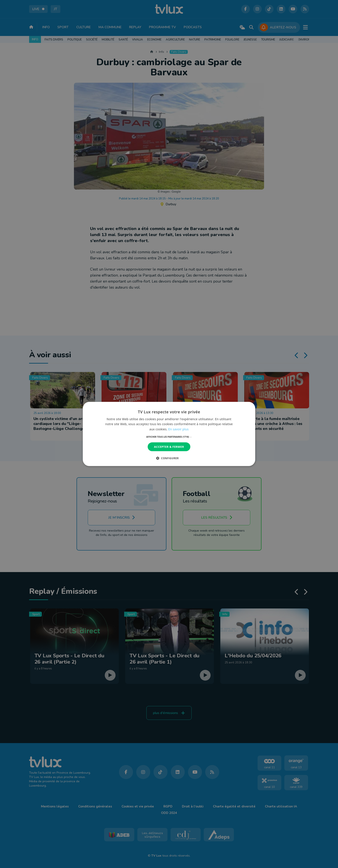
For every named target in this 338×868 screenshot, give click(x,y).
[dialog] (169, 434)
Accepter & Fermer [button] (169, 447)
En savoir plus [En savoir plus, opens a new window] (178, 429)
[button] (169, 437)
